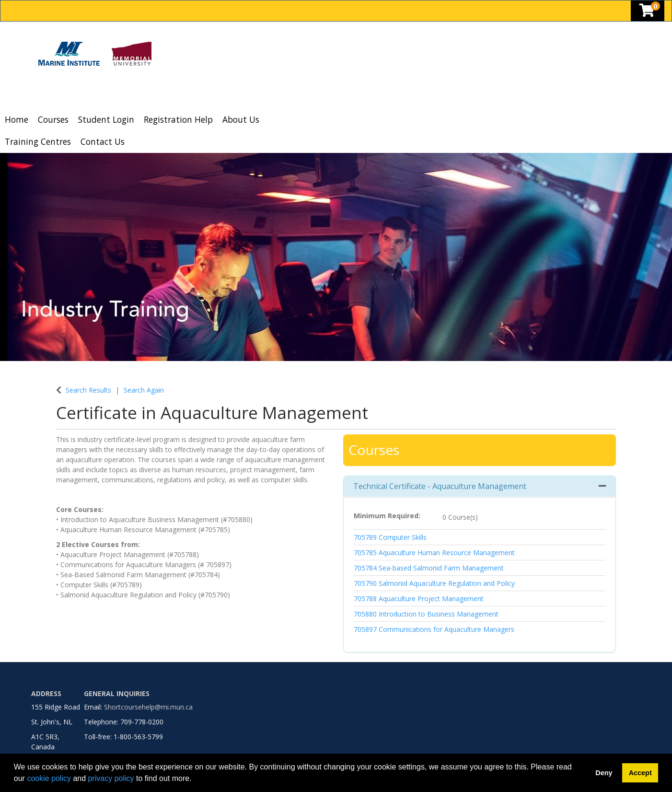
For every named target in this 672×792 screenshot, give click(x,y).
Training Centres (38, 141)
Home (17, 119)
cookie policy (49, 778)
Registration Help (178, 119)
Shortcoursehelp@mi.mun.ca (148, 707)
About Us (241, 119)
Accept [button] (640, 773)
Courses (53, 119)
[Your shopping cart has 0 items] (648, 13)
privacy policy (111, 778)
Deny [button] (604, 773)
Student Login (106, 119)
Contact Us (103, 141)
